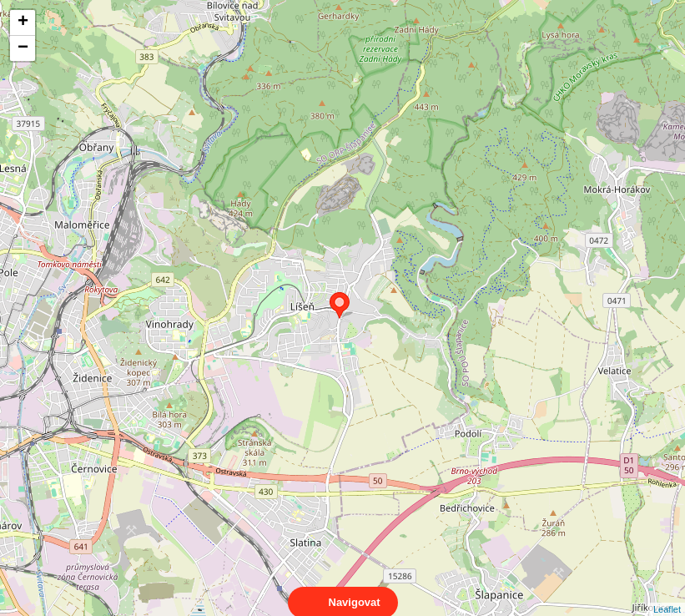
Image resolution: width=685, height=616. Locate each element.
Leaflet (667, 594)
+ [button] (23, 23)
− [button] (23, 48)
